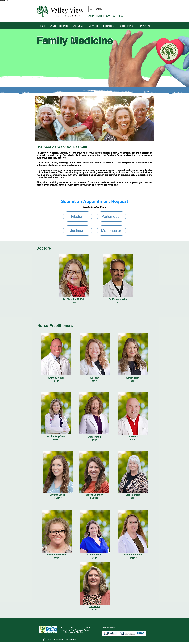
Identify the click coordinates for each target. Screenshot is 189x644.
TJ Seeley (133, 436)
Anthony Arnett (56, 378)
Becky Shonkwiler (56, 555)
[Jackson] (78, 231)
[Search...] (120, 9)
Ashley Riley (133, 378)
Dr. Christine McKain (74, 299)
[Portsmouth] (111, 216)
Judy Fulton (94, 437)
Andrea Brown (58, 495)
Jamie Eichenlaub (133, 555)
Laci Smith (94, 606)
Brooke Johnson (94, 495)
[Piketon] (78, 216)
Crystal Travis (94, 555)
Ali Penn (95, 378)
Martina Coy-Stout (56, 436)
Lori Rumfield (133, 495)
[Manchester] (111, 231)
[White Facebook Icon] (44, 640)
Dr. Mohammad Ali (118, 299)
